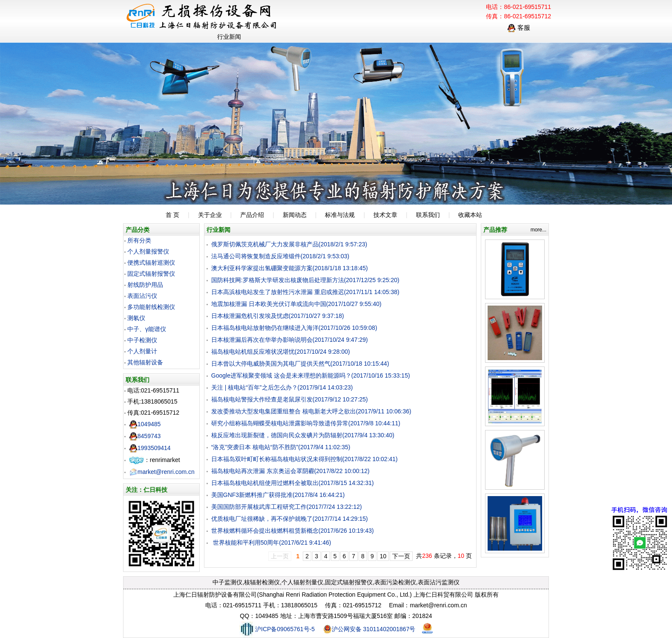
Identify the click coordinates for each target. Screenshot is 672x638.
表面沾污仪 (142, 296)
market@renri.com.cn (162, 472)
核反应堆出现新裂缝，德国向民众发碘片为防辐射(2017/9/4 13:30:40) (303, 435)
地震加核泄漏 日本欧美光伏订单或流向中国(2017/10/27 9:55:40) (296, 304)
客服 (519, 27)
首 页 (172, 215)
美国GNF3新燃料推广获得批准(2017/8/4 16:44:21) (278, 495)
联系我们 (428, 215)
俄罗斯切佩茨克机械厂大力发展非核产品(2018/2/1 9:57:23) (289, 244)
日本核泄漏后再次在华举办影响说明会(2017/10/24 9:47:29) (290, 340)
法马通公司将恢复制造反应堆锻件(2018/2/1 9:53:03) (280, 256)
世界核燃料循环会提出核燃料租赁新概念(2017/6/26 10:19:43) (293, 531)
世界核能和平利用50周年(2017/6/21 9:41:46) (271, 543)
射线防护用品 (145, 285)
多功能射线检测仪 (151, 307)
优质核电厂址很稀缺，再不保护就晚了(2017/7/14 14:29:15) (290, 519)
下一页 (401, 556)
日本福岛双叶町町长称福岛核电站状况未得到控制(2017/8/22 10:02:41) (304, 459)
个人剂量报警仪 (148, 251)
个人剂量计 (142, 351)
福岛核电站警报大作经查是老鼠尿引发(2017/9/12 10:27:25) (290, 399)
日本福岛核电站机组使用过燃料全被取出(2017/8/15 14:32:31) (293, 483)
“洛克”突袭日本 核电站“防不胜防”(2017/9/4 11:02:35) (281, 447)
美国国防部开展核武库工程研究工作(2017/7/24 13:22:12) (287, 507)
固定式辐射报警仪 (151, 274)
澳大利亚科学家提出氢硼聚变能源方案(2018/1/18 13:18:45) (290, 268)
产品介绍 (252, 215)
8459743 (145, 436)
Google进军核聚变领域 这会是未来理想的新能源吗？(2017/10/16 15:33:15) (311, 375)
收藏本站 (470, 215)
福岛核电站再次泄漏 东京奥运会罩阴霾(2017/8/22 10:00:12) (290, 471)
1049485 (145, 424)
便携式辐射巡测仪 (151, 263)
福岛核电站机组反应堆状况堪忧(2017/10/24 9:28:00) (281, 352)
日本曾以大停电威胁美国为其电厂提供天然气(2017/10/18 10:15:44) (300, 364)
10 (383, 556)
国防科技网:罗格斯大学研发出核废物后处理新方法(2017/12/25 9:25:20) (305, 280)
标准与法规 (340, 215)
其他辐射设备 (145, 362)
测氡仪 (136, 318)
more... (538, 230)
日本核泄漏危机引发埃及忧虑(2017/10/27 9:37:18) (278, 316)
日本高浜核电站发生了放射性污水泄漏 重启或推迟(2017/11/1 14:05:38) (305, 292)
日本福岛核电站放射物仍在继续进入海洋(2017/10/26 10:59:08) (294, 328)
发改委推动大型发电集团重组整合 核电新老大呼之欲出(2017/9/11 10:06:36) (311, 411)
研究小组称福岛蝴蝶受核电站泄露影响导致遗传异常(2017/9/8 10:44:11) (306, 423)
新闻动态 (295, 215)
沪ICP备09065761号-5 (277, 629)
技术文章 (385, 215)
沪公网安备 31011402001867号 (369, 629)
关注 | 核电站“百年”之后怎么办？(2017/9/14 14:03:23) (282, 387)
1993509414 (150, 448)
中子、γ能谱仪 (147, 329)
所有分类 (139, 240)
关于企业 (210, 215)
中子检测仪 (142, 340)
